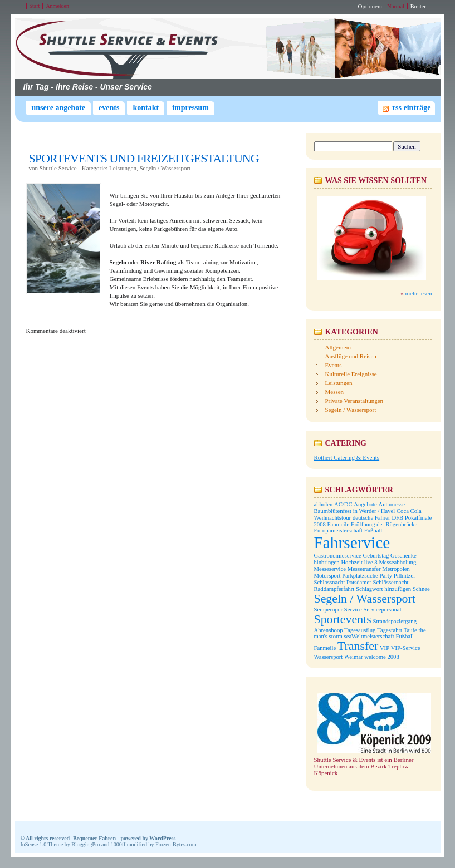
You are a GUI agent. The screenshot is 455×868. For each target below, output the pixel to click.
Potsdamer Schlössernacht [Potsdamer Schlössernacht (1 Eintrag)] (378, 582)
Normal (396, 6)
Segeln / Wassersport (165, 168)
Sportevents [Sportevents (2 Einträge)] (343, 619)
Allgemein (338, 347)
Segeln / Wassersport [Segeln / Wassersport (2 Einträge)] (365, 599)
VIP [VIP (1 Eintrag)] (385, 648)
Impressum (190, 108)
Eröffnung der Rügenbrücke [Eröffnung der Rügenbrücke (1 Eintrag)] (384, 524)
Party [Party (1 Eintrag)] (386, 576)
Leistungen (123, 168)
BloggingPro (85, 844)
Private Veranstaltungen (354, 401)
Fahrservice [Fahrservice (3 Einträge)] (352, 542)
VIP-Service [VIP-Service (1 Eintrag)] (406, 648)
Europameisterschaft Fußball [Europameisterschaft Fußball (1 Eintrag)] (348, 531)
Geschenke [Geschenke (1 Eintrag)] (403, 556)
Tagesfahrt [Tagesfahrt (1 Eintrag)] (390, 630)
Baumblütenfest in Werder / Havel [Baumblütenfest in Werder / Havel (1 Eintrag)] (355, 511)
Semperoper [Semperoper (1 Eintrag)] (329, 610)
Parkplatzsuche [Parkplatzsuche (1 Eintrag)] (360, 576)
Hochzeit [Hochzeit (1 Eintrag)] (351, 562)
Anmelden (57, 6)
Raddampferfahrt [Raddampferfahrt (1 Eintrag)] (334, 589)
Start (35, 6)
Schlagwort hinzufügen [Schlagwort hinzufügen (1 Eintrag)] (383, 589)
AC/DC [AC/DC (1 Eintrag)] (343, 504)
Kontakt (146, 108)
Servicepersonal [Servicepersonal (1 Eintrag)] (382, 610)
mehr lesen (419, 293)
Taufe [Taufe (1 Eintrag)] (410, 630)
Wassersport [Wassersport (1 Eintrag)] (329, 657)
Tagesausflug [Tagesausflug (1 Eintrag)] (360, 630)
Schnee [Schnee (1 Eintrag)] (421, 589)
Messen (335, 392)
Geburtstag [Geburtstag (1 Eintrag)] (376, 556)
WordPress (162, 838)
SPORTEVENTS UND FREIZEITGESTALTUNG (144, 158)
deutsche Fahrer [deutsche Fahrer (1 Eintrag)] (371, 518)
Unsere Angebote (59, 108)
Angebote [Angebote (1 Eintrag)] (365, 504)
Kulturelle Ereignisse (351, 374)
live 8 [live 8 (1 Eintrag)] (371, 562)
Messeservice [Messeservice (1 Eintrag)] (330, 569)
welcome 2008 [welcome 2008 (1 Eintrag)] (381, 657)
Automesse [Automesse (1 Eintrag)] (392, 504)
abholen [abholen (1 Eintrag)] (324, 504)
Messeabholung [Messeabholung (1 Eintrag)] (397, 562)
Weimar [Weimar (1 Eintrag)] (353, 657)
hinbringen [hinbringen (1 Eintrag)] (327, 562)
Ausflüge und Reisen (351, 356)
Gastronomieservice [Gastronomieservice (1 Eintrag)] (338, 556)
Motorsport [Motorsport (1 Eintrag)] (327, 576)
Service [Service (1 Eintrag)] (353, 610)
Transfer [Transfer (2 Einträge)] (358, 646)
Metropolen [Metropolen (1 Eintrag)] (396, 569)
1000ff (118, 844)
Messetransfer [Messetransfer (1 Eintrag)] (364, 569)
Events (109, 108)
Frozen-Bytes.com (176, 844)
